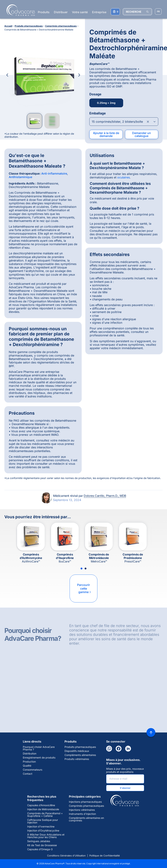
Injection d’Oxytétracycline (43, 831)
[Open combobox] (124, 122)
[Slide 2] (86, 569)
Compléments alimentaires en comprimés (86, 819)
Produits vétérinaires (77, 759)
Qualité (27, 766)
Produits (44, 12)
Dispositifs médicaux (77, 751)
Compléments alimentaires (80, 755)
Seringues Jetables (39, 841)
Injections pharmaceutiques (85, 802)
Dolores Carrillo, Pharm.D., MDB (105, 496)
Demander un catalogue (142, 134)
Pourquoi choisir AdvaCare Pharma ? (39, 748)
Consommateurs (33, 770)
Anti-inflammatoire (54, 173)
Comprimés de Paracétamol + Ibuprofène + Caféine (45, 815)
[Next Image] (79, 75)
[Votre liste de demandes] (115, 12)
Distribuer (61, 12)
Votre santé (80, 12)
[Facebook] (119, 749)
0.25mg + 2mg (106, 103)
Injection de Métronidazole (43, 809)
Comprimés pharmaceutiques (86, 806)
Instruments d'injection (82, 814)
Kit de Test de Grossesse (42, 845)
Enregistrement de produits (39, 758)
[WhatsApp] (109, 749)
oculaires (124, 177)
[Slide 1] (81, 569)
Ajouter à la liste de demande (106, 134)
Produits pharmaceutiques (80, 747)
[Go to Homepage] (20, 10)
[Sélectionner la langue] (158, 12)
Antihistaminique (20, 177)
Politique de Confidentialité (105, 856)
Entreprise (99, 12)
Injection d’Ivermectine (41, 827)
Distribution (30, 754)
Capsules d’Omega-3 (40, 849)
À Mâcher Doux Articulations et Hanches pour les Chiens (46, 836)
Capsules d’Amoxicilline (41, 805)
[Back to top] (151, 732)
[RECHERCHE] (137, 12)
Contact (28, 774)
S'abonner (125, 788)
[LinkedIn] (128, 749)
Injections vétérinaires (82, 810)
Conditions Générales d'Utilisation (66, 856)
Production (29, 762)
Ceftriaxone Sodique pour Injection (43, 821)
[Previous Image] (7, 75)
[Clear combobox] (148, 122)
